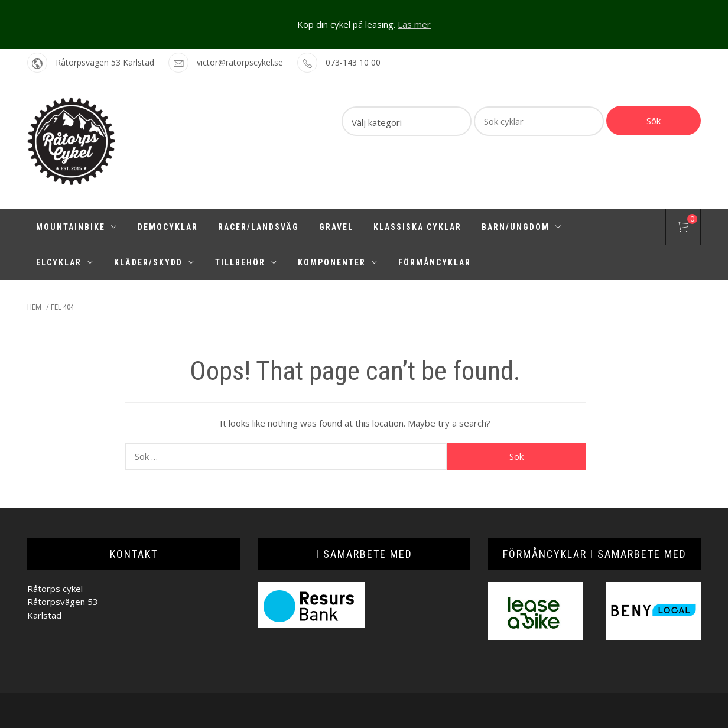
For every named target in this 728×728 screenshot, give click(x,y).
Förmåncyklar (435, 262)
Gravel (336, 227)
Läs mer (414, 24)
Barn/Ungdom (522, 227)
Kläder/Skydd (155, 262)
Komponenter (338, 262)
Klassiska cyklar (417, 227)
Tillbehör (246, 262)
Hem (34, 307)
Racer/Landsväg (259, 227)
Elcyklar (65, 262)
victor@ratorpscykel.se (240, 62)
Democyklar (168, 227)
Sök (654, 121)
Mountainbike (77, 227)
